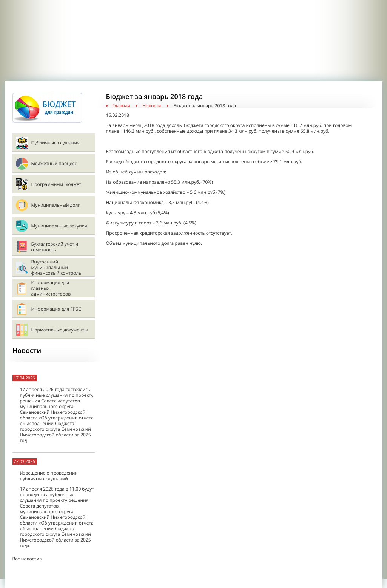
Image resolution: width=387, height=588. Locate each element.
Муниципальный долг (56, 205)
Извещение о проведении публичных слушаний (49, 476)
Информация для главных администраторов (51, 288)
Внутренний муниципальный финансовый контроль (56, 267)
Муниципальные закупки (59, 226)
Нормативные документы (60, 330)
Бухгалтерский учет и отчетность (55, 247)
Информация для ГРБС (56, 309)
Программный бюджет (56, 184)
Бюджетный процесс (54, 163)
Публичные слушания (56, 143)
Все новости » (28, 559)
